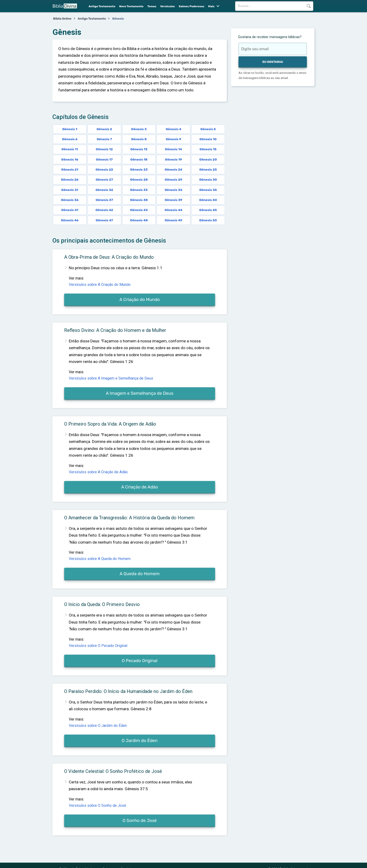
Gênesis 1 (70, 129)
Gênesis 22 (104, 169)
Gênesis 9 (173, 139)
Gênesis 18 (139, 159)
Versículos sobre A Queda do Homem (100, 559)
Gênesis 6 (70, 139)
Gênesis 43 (139, 210)
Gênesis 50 (208, 220)
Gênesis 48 (139, 220)
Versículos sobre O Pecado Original (98, 646)
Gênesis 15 (208, 149)
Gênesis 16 (70, 159)
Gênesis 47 (104, 220)
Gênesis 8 (139, 139)
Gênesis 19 (174, 159)
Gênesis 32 (104, 190)
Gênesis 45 (208, 210)
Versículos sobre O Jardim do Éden (98, 726)
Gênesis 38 (139, 200)
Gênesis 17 (104, 159)
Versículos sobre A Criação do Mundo (100, 285)
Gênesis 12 (104, 149)
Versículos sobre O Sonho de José (97, 805)
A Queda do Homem (140, 574)
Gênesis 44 (173, 210)
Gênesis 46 (70, 220)
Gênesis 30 (208, 179)
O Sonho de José (139, 821)
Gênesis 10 (208, 139)
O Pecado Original (140, 661)
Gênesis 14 (174, 149)
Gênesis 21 (70, 169)
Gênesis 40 (208, 200)
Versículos (167, 6)
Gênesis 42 (104, 210)
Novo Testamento (131, 6)
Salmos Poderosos (191, 6)
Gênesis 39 (174, 200)
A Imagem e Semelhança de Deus (139, 393)
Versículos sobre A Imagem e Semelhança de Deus (111, 378)
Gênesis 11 (70, 149)
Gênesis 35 (208, 190)
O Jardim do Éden (140, 741)
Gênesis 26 (70, 179)
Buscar (309, 6)
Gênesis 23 (139, 169)
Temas (152, 6)
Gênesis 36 (70, 200)
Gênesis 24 (174, 169)
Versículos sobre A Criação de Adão (98, 472)
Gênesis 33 (139, 190)
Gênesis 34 (173, 190)
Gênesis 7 (104, 139)
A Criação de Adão (140, 487)
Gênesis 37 (104, 200)
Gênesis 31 (70, 190)
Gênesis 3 (139, 129)
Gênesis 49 (174, 220)
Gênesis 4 (173, 129)
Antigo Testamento (102, 6)
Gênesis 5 (208, 129)
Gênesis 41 (70, 210)
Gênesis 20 (208, 159)
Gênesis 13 (139, 149)
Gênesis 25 (208, 169)
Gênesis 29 (174, 179)
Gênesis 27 (104, 179)
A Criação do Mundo (139, 300)
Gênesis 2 (104, 129)
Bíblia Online (62, 19)
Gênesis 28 (139, 179)
